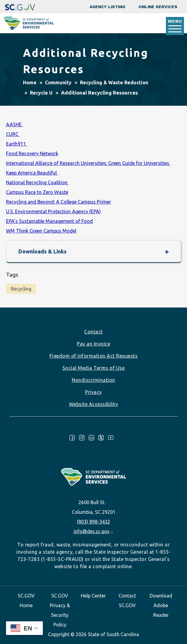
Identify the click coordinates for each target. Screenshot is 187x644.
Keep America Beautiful (32, 173)
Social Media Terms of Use (94, 368)
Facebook (72, 438)
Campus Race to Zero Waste (37, 192)
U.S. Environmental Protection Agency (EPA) (53, 211)
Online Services (158, 7)
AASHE (14, 124)
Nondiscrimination (93, 380)
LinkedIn (91, 438)
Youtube (111, 438)
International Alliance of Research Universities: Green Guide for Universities (88, 163)
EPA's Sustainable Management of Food (49, 221)
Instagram (82, 438)
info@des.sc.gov (94, 531)
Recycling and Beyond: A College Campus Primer (59, 202)
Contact (93, 332)
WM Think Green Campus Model (41, 231)
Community (58, 82)
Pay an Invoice (93, 344)
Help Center (93, 596)
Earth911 (17, 144)
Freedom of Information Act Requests (94, 356)
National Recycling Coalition (37, 182)
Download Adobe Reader (161, 605)
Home (30, 82)
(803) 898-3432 (93, 522)
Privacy (93, 392)
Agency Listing (107, 7)
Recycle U (41, 93)
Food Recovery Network (32, 153)
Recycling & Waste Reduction (114, 82)
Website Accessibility (94, 404)
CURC (13, 134)
